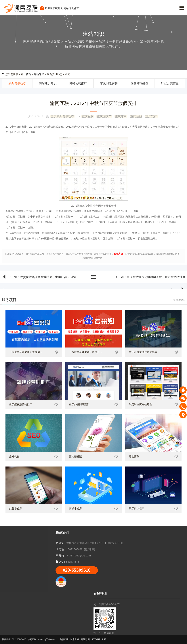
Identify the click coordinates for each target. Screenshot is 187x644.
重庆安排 (151, 116)
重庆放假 (136, 116)
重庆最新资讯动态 (62, 116)
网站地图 (85, 639)
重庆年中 (121, 116)
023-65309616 (77, 570)
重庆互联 (88, 116)
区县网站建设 (139, 83)
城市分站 (75, 639)
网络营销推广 (78, 83)
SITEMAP (96, 639)
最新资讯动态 (17, 83)
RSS (104, 639)
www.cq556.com (46, 639)
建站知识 (39, 74)
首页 (28, 74)
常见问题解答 (109, 83)
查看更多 (181, 300)
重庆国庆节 (104, 116)
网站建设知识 (48, 83)
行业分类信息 (170, 83)
